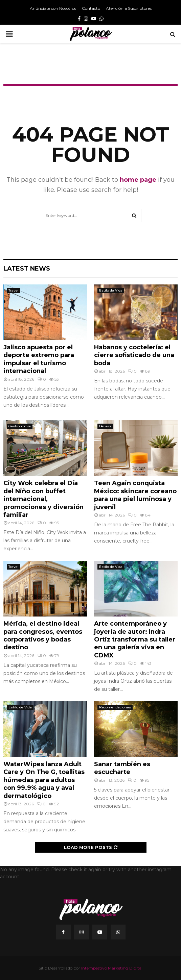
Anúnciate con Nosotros (53, 8)
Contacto (91, 8)
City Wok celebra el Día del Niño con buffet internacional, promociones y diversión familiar (43, 499)
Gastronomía (20, 426)
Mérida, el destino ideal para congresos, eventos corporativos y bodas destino (43, 635)
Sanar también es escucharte (122, 768)
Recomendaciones (115, 707)
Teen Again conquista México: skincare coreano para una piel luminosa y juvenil (135, 495)
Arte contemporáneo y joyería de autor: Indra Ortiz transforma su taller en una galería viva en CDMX (135, 639)
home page (138, 180)
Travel (14, 290)
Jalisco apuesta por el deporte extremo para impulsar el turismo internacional (39, 359)
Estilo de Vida (111, 290)
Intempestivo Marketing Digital (112, 968)
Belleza (105, 426)
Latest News (27, 269)
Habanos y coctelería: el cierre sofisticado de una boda (134, 355)
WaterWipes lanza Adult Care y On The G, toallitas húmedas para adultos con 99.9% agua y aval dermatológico (44, 780)
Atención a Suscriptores (129, 8)
